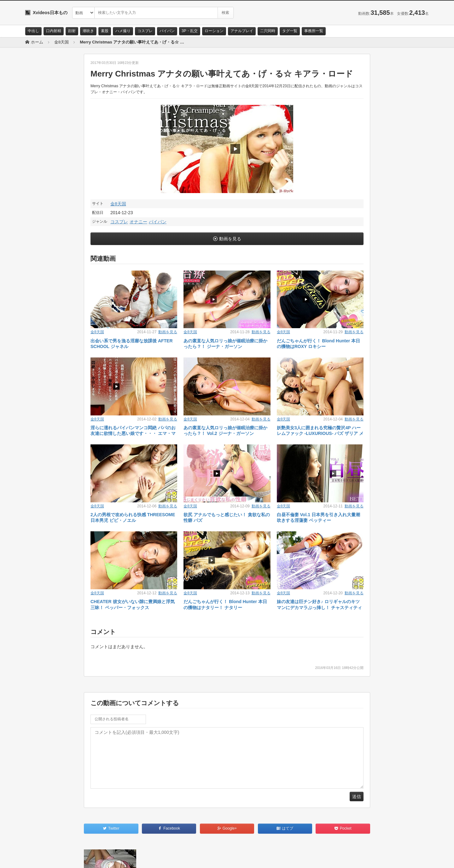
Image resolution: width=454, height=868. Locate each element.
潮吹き (88, 31)
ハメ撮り (123, 31)
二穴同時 (268, 31)
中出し (33, 31)
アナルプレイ (242, 31)
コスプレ (145, 31)
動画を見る (230, 239)
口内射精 (54, 31)
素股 (105, 31)
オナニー (138, 222)
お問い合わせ (42, 858)
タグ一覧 (290, 31)
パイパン (167, 31)
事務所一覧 (314, 31)
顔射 (72, 31)
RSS (96, 858)
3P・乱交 (190, 31)
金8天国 (118, 204)
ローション (214, 31)
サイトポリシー (72, 858)
